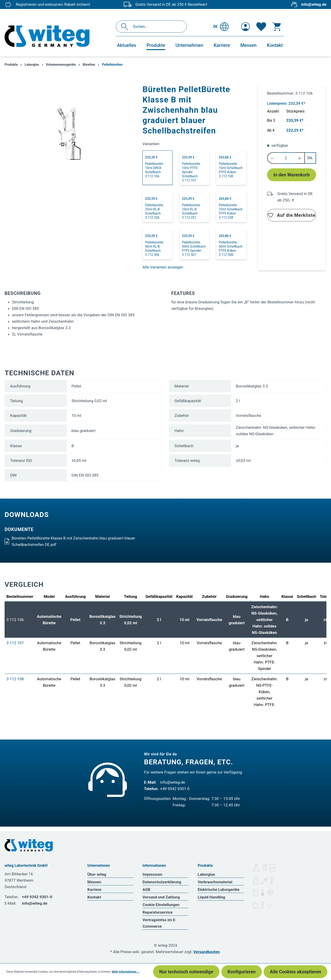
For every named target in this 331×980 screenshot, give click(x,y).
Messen (94, 882)
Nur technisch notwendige (186, 972)
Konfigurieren (242, 972)
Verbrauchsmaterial (215, 882)
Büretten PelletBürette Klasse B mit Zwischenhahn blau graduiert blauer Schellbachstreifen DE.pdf (70, 541)
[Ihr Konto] (245, 27)
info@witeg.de (314, 4)
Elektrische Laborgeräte (219, 890)
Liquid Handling (211, 897)
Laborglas (206, 874)
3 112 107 (15, 643)
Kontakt (94, 897)
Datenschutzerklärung (162, 882)
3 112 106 (15, 620)
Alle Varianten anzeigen (163, 267)
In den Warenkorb (291, 175)
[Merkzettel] (261, 27)
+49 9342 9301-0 (175, 789)
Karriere (94, 890)
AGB (146, 890)
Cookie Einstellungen (161, 905)
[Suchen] (126, 27)
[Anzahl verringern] (272, 158)
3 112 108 (15, 679)
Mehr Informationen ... (126, 972)
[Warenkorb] (277, 27)
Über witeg (97, 874)
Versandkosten (207, 952)
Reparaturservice (158, 912)
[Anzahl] (286, 158)
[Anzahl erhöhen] (300, 158)
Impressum (152, 874)
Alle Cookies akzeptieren (295, 972)
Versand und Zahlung (161, 897)
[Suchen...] (156, 27)
